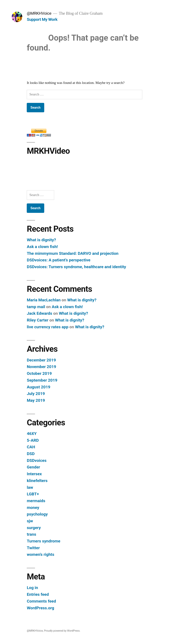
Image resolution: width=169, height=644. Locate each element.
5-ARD (33, 440)
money (33, 508)
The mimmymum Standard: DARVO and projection (73, 253)
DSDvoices (37, 460)
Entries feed (38, 594)
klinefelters (37, 481)
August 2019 (38, 387)
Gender (33, 467)
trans (31, 534)
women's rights (40, 554)
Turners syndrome (43, 541)
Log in (32, 588)
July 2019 (36, 394)
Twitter (33, 548)
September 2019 (42, 380)
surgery (34, 528)
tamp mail (36, 307)
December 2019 (41, 360)
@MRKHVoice (39, 13)
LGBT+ (33, 494)
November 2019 (41, 367)
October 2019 (39, 373)
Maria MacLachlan (44, 300)
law (30, 487)
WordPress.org (40, 608)
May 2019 (36, 400)
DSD (31, 454)
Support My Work (42, 19)
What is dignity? (41, 240)
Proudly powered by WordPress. (62, 631)
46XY (32, 434)
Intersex (34, 474)
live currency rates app (48, 327)
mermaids (36, 501)
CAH (31, 447)
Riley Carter (38, 320)
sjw (30, 521)
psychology (37, 514)
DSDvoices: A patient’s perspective (59, 260)
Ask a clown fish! (42, 247)
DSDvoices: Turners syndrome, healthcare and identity (76, 267)
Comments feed (41, 601)
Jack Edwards (39, 313)
